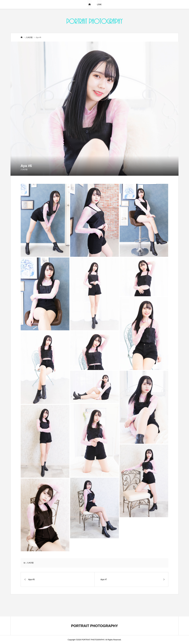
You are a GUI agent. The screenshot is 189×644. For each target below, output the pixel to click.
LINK (99, 4)
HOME (90, 4)
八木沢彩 (24, 170)
